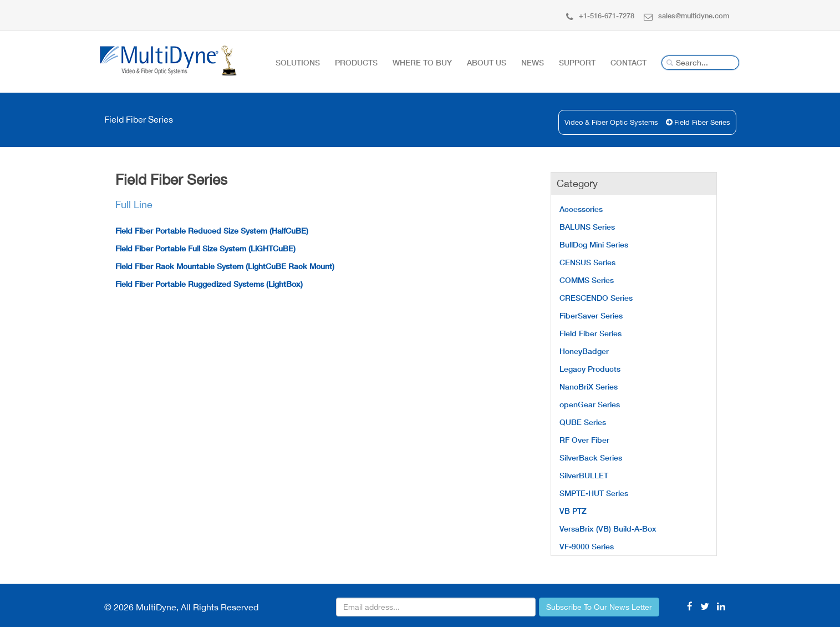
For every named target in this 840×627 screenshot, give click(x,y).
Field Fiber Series (702, 122)
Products (356, 62)
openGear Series (590, 404)
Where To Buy (422, 62)
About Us (487, 62)
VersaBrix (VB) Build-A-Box (608, 529)
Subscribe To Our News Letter (599, 607)
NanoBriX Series (589, 386)
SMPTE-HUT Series (594, 493)
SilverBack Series (591, 457)
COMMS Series (587, 280)
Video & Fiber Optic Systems (611, 122)
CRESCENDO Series (596, 298)
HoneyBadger (584, 351)
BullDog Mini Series (594, 244)
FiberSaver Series (591, 315)
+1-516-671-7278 (600, 16)
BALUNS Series (587, 227)
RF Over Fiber (584, 440)
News (533, 62)
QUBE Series (583, 422)
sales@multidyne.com (686, 16)
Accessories (581, 209)
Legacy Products (590, 369)
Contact (628, 62)
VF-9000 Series (587, 546)
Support (577, 62)
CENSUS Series (587, 262)
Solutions (298, 62)
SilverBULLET (584, 475)
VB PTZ (573, 511)
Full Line (134, 204)
